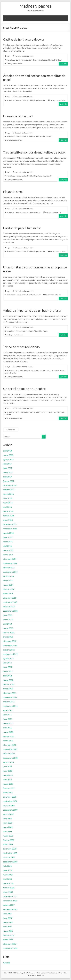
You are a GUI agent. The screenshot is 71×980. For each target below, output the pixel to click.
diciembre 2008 (10, 849)
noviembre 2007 (10, 901)
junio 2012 (8, 667)
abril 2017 (7, 477)
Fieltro (34, 60)
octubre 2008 (9, 857)
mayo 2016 (8, 503)
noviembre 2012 (10, 645)
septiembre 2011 (10, 706)
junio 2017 (8, 468)
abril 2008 (7, 879)
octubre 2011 (9, 702)
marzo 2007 (8, 931)
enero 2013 (8, 637)
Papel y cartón (40, 100)
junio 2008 (8, 870)
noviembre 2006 (10, 948)
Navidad (52, 60)
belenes (19, 412)
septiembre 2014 (10, 572)
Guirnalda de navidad (18, 116)
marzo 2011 (8, 732)
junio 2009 (8, 823)
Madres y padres (35, 6)
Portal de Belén (58, 412)
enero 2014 (8, 593)
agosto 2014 (8, 576)
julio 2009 (7, 818)
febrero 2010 (9, 788)
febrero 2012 (9, 684)
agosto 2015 (8, 533)
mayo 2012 (8, 671)
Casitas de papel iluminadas (22, 228)
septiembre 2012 (10, 654)
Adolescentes (21, 331)
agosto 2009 (8, 814)
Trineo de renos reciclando (21, 347)
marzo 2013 (8, 628)
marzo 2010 (8, 784)
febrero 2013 (9, 632)
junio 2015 (8, 537)
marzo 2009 (8, 836)
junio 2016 (8, 498)
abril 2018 (7, 451)
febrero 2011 (9, 736)
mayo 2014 (8, 580)
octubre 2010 (9, 754)
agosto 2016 (8, 494)
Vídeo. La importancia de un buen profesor (32, 310)
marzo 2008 (8, 883)
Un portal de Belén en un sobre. (25, 389)
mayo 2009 (8, 827)
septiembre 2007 (10, 909)
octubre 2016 (9, 490)
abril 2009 (7, 831)
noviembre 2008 (10, 853)
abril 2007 (7, 927)
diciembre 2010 (10, 745)
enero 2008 (8, 892)
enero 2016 (8, 520)
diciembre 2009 (10, 797)
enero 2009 (8, 844)
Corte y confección (23, 60)
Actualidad (11, 60)
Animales (19, 370)
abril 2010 (7, 779)
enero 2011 (8, 741)
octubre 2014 (9, 567)
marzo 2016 (8, 511)
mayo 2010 (8, 775)
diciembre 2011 (10, 693)
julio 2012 (7, 663)
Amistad (30, 331)
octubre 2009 (9, 805)
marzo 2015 (8, 550)
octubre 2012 (9, 650)
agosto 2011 (8, 710)
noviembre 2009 (10, 801)
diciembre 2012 (10, 641)
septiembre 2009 (10, 810)
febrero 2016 (9, 516)
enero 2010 (8, 792)
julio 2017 (7, 464)
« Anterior (11, 430)
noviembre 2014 (10, 563)
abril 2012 (7, 676)
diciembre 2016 (10, 485)
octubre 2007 (9, 905)
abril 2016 (7, 507)
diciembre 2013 (10, 598)
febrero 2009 (9, 840)
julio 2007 (7, 914)
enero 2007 (8, 940)
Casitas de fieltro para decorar (24, 39)
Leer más (63, 64)
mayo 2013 (8, 619)
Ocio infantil (54, 370)
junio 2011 (8, 719)
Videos (45, 331)
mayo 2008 (8, 875)
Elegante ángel (13, 192)
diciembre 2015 (10, 524)
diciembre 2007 (10, 896)
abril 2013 (7, 624)
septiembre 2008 (10, 862)
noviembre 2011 (10, 697)
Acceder (7, 963)
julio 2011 (7, 715)
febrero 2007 (9, 935)
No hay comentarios (14, 64)
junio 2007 (8, 918)
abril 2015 (7, 546)
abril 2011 (7, 728)
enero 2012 (8, 689)
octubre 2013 (9, 606)
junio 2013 (8, 615)
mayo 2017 (8, 472)
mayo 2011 (8, 723)
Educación (38, 331)
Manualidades (42, 60)
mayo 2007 (8, 922)
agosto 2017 (8, 459)
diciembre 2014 (10, 559)
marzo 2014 (8, 585)
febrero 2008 (9, 888)
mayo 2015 (8, 542)
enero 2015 (8, 555)
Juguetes (27, 370)
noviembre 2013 (10, 602)
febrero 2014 (9, 589)
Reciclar (59, 60)
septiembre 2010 (10, 758)
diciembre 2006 (10, 944)
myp (8, 56)
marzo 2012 (8, 680)
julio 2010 (7, 766)
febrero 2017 (9, 481)
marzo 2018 (8, 455)
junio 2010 (8, 771)
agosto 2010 (8, 762)
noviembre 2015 (10, 529)
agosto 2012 (8, 658)
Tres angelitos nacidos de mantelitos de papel (34, 152)
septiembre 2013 (10, 611)
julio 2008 (7, 866)
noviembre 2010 (10, 749)
